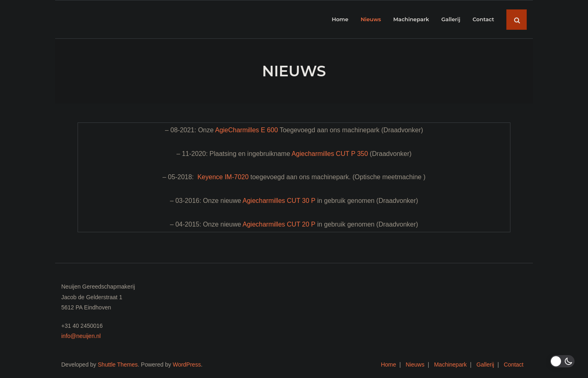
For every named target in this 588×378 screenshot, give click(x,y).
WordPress (187, 365)
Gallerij (486, 365)
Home (389, 365)
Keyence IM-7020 (223, 177)
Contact (514, 365)
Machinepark (450, 365)
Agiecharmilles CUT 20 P (279, 224)
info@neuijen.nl (81, 336)
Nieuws (415, 365)
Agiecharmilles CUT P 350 (330, 154)
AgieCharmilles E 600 (247, 130)
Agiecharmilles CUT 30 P (279, 201)
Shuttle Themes (118, 365)
